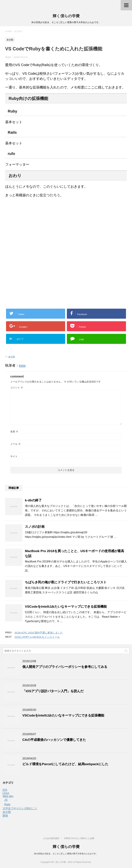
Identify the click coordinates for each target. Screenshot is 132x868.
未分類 (12, 357)
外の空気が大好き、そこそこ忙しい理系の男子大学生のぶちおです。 (66, 854)
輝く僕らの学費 (66, 16)
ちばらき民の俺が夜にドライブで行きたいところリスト (66, 582)
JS (6, 800)
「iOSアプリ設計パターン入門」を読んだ (53, 691)
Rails (7, 804)
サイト (14, 456)
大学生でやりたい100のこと (20, 808)
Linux (6, 793)
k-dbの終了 (33, 500)
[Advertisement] (34, 229)
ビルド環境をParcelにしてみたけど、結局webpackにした (65, 764)
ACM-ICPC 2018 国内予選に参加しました (39, 633)
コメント (17, 388)
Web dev (8, 796)
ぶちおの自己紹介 (51, 838)
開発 (5, 816)
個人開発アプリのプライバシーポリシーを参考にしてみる (65, 667)
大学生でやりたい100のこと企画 (79, 838)
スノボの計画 (35, 527)
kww (22, 365)
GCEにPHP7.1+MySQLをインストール (37, 637)
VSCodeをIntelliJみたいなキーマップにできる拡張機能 (66, 607)
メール (15, 444)
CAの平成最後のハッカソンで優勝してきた (54, 740)
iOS (5, 790)
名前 (14, 431)
